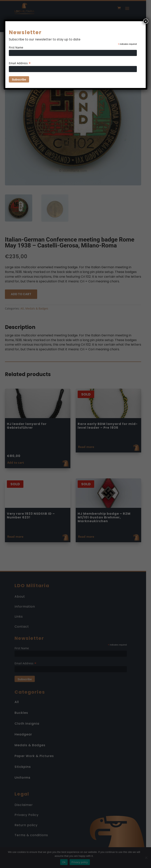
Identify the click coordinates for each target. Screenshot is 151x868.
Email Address (20, 63)
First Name (16, 47)
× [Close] (146, 21)
